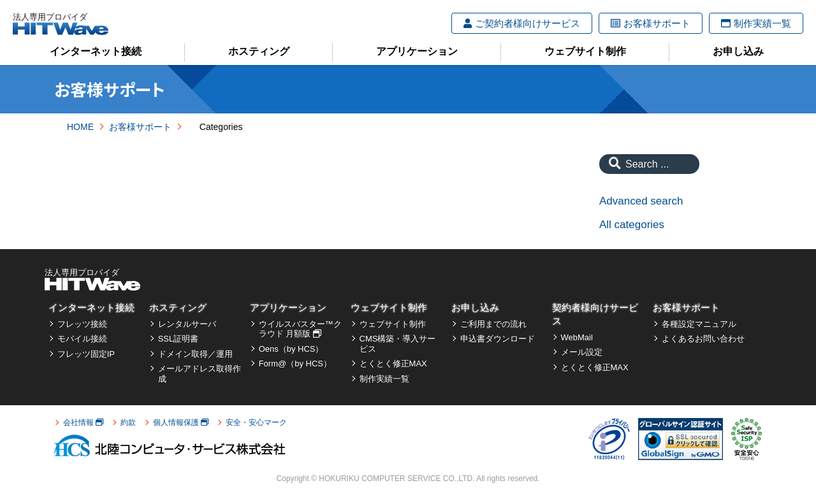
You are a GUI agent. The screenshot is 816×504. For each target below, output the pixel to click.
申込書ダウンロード (498, 339)
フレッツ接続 (82, 324)
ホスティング (259, 51)
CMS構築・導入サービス (398, 344)
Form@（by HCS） (295, 364)
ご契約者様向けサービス (522, 23)
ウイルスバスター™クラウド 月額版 (300, 329)
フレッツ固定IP (86, 354)
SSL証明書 (178, 339)
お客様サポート (651, 23)
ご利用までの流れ (493, 324)
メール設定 (582, 352)
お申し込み (738, 51)
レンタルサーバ (187, 324)
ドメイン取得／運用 (195, 354)
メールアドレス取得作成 (200, 374)
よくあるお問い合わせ (703, 339)
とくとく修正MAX (393, 364)
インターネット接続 (96, 51)
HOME (80, 127)
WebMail (577, 337)
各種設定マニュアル (699, 324)
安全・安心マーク (256, 422)
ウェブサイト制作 (585, 51)
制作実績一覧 (756, 23)
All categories (632, 225)
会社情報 (83, 422)
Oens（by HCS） (291, 349)
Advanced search (641, 201)
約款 (128, 422)
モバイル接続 (82, 339)
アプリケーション (417, 51)
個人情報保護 (181, 422)
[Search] (612, 164)
